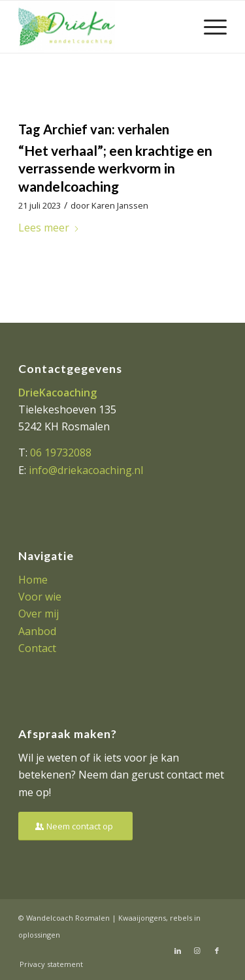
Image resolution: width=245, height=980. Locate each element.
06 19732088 (61, 453)
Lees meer (49, 228)
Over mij (39, 614)
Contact (37, 648)
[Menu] (209, 27)
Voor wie (40, 597)
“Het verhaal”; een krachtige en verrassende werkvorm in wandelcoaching (115, 168)
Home (33, 580)
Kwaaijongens (142, 918)
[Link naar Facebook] (217, 951)
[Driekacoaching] (102, 27)
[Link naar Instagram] (197, 951)
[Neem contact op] (75, 826)
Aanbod (37, 631)
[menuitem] (209, 27)
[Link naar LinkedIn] (178, 951)
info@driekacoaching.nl (86, 470)
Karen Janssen (120, 205)
